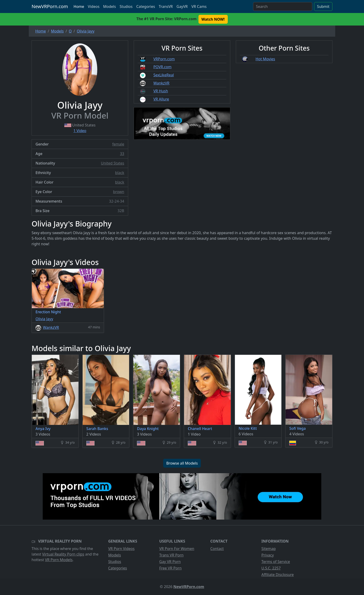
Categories (146, 6)
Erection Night (48, 312)
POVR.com (162, 67)
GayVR (182, 6)
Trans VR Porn (171, 555)
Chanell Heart (200, 429)
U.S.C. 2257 (271, 568)
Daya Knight (148, 429)
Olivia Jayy (44, 319)
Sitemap (269, 549)
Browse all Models (182, 463)
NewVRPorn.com (50, 6)
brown (119, 192)
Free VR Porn (170, 568)
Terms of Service (276, 562)
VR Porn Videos (121, 549)
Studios (126, 6)
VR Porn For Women (177, 549)
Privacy (268, 555)
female (118, 144)
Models (109, 6)
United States (112, 163)
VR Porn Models (59, 560)
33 (122, 154)
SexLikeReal (164, 75)
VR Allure (161, 99)
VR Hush (161, 91)
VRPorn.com (164, 59)
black (120, 173)
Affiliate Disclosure (278, 575)
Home (79, 6)
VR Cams (199, 6)
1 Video (80, 131)
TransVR (166, 6)
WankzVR (161, 83)
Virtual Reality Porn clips (63, 554)
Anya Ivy (43, 429)
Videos (94, 6)
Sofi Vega (297, 428)
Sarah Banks (97, 429)
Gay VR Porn (170, 562)
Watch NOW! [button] (213, 19)
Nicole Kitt (248, 428)
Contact (217, 549)
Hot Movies (265, 59)
